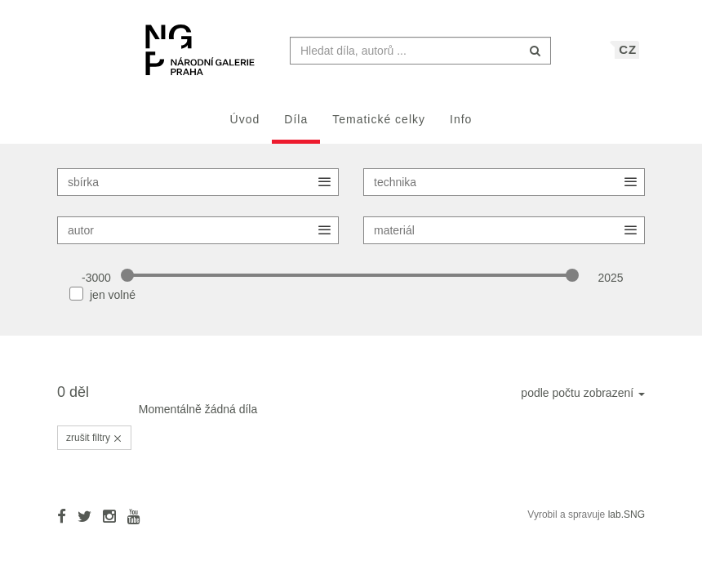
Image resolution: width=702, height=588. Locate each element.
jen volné (113, 303)
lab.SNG (626, 523)
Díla (296, 127)
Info (461, 127)
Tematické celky (379, 127)
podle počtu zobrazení (583, 401)
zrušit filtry (94, 446)
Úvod (245, 127)
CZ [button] (628, 58)
